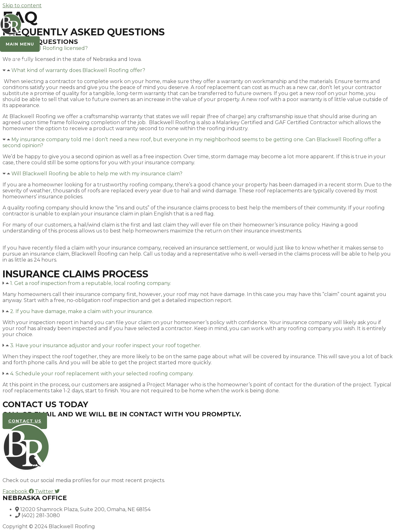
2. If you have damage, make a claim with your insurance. (82, 311)
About (21, 66)
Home (20, 60)
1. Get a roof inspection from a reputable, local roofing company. (91, 283)
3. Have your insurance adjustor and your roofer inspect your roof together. (106, 345)
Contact (23, 96)
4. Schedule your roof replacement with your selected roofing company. (102, 374)
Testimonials (28, 78)
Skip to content (22, 6)
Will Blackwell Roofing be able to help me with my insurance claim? (97, 174)
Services (23, 72)
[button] (198, 142)
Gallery (22, 84)
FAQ (18, 90)
